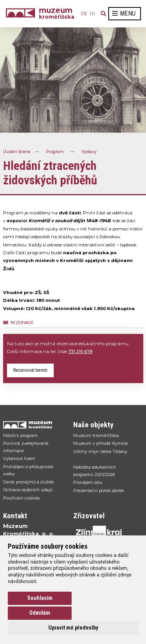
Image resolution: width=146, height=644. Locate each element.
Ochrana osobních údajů (28, 490)
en (92, 14)
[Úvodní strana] (22, 14)
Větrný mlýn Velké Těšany (100, 451)
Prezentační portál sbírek (99, 491)
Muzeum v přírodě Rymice (100, 443)
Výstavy (89, 152)
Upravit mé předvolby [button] (73, 628)
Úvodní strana (17, 152)
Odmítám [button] (40, 613)
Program (55, 152)
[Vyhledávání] (104, 14)
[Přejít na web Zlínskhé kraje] (104, 532)
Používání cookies (21, 498)
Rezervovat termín (30, 370)
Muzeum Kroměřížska (96, 435)
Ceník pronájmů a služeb (28, 482)
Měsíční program (20, 435)
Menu (124, 13)
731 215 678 (80, 351)
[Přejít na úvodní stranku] (34, 425)
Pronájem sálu (88, 482)
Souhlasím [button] (40, 598)
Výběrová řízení (19, 458)
